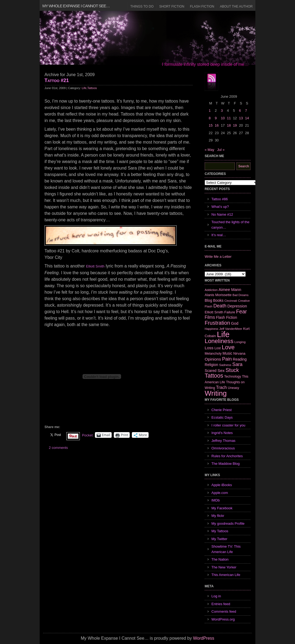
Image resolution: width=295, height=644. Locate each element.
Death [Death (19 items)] (220, 306)
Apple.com (220, 493)
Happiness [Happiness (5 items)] (211, 329)
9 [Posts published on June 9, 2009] (216, 118)
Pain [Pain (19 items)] (227, 359)
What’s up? (220, 207)
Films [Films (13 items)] (210, 317)
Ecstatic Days (222, 417)
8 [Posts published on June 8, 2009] (210, 118)
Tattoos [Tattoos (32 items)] (214, 376)
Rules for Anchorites (227, 456)
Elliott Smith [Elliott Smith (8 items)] (214, 312)
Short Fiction (172, 6)
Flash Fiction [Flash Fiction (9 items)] (227, 317)
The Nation (220, 559)
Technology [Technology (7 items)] (233, 377)
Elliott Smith (95, 266)
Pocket (87, 435)
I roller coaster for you (228, 425)
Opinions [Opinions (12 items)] (213, 359)
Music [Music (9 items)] (227, 353)
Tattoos (92, 88)
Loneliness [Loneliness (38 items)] (219, 341)
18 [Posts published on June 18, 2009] (229, 125)
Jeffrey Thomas (223, 441)
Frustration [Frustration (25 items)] (217, 323)
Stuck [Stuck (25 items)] (232, 370)
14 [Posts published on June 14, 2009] (247, 118)
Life (84, 88)
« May (209, 150)
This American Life (226, 575)
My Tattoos (220, 531)
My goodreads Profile (228, 523)
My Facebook (222, 508)
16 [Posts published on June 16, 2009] (217, 125)
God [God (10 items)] (235, 323)
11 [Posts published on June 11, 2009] (229, 118)
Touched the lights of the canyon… (230, 225)
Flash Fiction (202, 6)
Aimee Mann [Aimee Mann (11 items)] (230, 289)
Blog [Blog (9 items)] (208, 300)
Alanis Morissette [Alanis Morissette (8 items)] (218, 295)
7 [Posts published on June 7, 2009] (246, 111)
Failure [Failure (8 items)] (230, 312)
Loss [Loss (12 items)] (209, 348)
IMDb (216, 500)
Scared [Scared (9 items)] (211, 371)
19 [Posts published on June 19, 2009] (235, 125)
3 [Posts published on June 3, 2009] (222, 111)
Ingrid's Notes (222, 433)
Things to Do (142, 6)
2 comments (58, 448)
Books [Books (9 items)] (218, 300)
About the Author (236, 6)
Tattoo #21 (57, 80)
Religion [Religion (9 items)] (211, 365)
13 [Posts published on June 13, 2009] (241, 118)
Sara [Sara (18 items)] (238, 364)
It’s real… (219, 235)
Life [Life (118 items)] (223, 334)
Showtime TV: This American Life (226, 549)
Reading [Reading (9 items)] (240, 359)
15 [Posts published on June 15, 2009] (211, 125)
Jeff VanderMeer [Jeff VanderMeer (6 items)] (231, 329)
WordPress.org (223, 619)
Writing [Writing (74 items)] (216, 393)
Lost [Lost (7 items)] (217, 348)
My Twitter (219, 539)
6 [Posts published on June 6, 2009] (240, 111)
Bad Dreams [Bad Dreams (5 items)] (240, 295)
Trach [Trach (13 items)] (221, 387)
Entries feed (221, 604)
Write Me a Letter (218, 257)
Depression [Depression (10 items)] (237, 306)
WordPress (204, 638)
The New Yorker (224, 567)
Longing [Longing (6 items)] (240, 342)
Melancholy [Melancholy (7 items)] (213, 354)
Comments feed (224, 611)
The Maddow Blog (226, 464)
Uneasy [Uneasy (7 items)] (234, 388)
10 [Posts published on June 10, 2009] (223, 118)
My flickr (218, 516)
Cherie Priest (222, 410)
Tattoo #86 (220, 199)
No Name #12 (222, 214)
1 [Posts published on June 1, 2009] (210, 111)
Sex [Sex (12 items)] (221, 370)
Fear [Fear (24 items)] (241, 311)
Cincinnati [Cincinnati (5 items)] (231, 301)
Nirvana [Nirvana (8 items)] (239, 353)
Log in (216, 596)
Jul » (221, 150)
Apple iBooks (222, 485)
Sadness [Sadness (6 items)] (225, 365)
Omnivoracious (223, 448)
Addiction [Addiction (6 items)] (211, 290)
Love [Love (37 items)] (228, 347)
